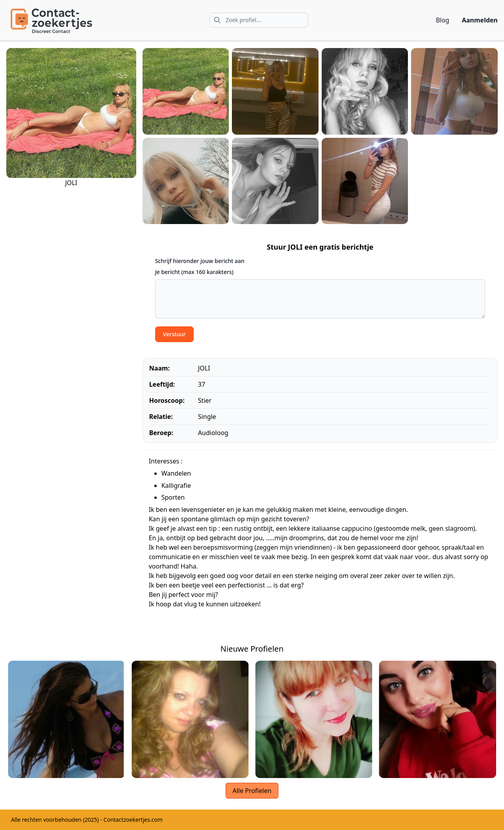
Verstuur (174, 334)
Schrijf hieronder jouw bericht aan (200, 261)
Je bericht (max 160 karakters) (194, 272)
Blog (443, 20)
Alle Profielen (252, 791)
